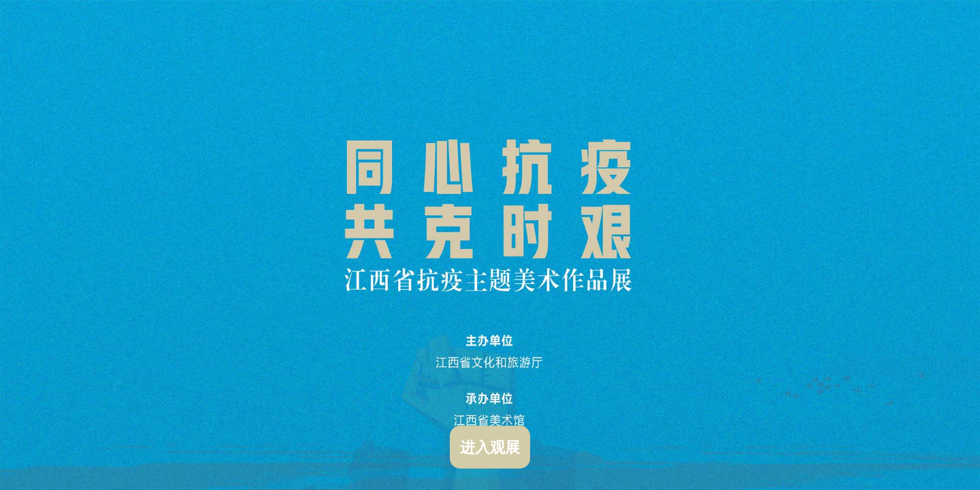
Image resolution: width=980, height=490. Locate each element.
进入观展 (490, 447)
